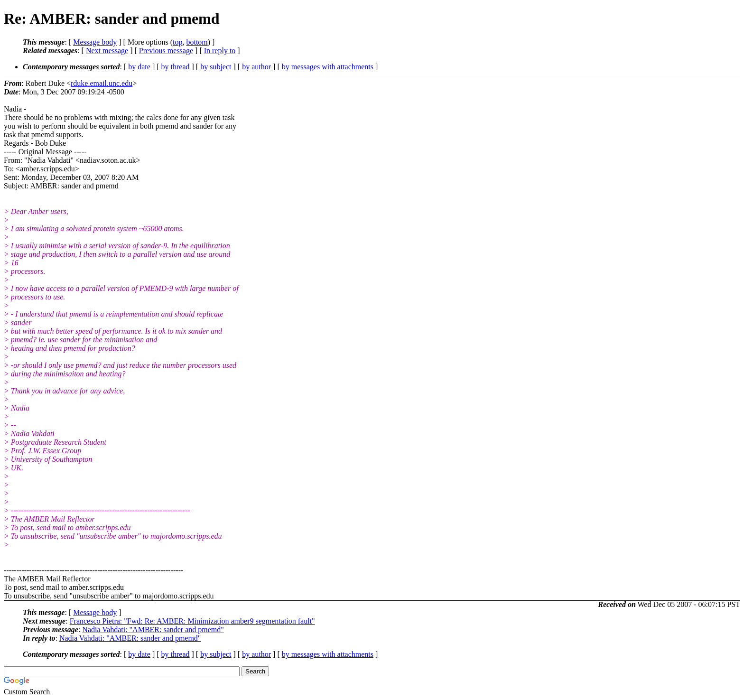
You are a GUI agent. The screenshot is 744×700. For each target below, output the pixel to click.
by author (256, 67)
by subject (216, 67)
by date (139, 67)
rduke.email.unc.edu (102, 83)
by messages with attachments (328, 67)
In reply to (220, 51)
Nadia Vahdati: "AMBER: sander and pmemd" (153, 630)
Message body (95, 42)
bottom (197, 42)
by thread (176, 67)
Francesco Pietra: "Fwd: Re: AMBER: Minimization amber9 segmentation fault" (192, 621)
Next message (107, 51)
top (177, 42)
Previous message (166, 51)
